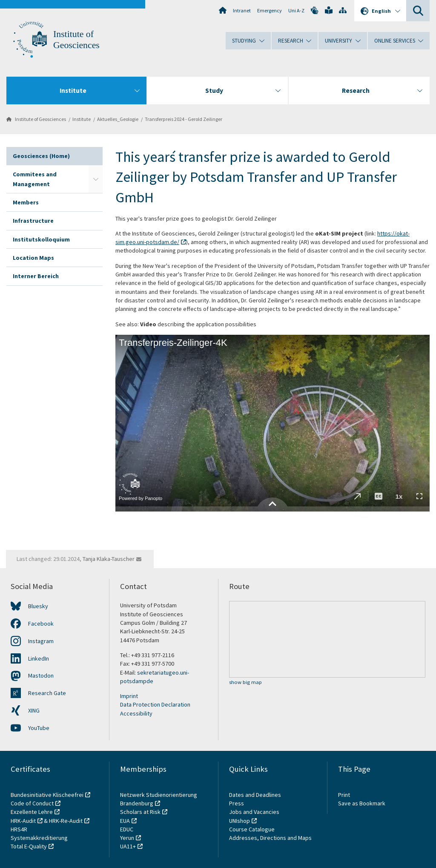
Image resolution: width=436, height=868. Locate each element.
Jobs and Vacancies (254, 812)
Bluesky (38, 606)
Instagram (41, 641)
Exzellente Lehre (32, 812)
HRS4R (19, 829)
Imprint (129, 696)
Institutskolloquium (41, 239)
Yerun (127, 838)
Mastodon (41, 675)
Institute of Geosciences (40, 119)
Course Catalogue (252, 829)
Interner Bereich (36, 276)
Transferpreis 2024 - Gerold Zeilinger (184, 119)
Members (26, 202)
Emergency (270, 10)
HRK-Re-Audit (66, 821)
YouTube (39, 728)
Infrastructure (33, 221)
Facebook (41, 624)
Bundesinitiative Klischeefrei (47, 795)
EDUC (127, 829)
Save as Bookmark (362, 803)
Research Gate (47, 693)
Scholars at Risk (140, 812)
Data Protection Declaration (155, 704)
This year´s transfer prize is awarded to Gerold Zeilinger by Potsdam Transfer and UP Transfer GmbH (256, 177)
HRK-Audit (23, 821)
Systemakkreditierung (39, 838)
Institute (82, 119)
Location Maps (33, 258)
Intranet (242, 10)
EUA (125, 821)
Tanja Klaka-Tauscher (109, 559)
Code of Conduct (32, 803)
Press (237, 803)
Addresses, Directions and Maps (270, 838)
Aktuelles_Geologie (118, 119)
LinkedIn (39, 658)
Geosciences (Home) (41, 156)
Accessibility (136, 713)
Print (344, 795)
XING (34, 710)
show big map (245, 683)
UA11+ (128, 846)
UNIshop (240, 821)
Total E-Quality (29, 846)
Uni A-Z (296, 10)
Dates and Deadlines (255, 795)
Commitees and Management (35, 179)
